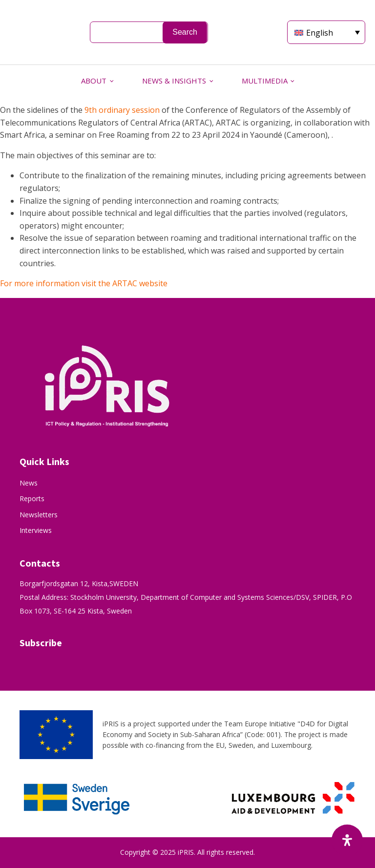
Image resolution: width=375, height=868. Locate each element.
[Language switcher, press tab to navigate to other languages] (326, 32)
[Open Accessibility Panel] (347, 840)
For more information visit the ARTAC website (85, 283)
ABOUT (94, 81)
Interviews (36, 530)
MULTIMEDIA (265, 81)
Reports (32, 498)
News (29, 483)
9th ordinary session (122, 110)
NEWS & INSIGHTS (174, 81)
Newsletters (39, 515)
